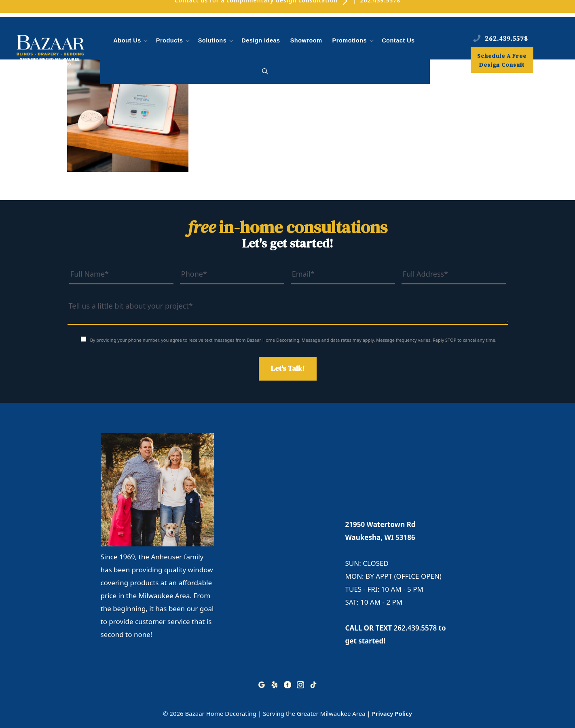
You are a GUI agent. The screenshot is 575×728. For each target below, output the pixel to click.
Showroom (306, 40)
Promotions (354, 41)
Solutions (217, 41)
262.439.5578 (415, 628)
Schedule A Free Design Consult (502, 60)
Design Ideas (261, 40)
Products (174, 41)
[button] (265, 72)
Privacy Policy (392, 713)
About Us (131, 41)
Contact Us (398, 40)
